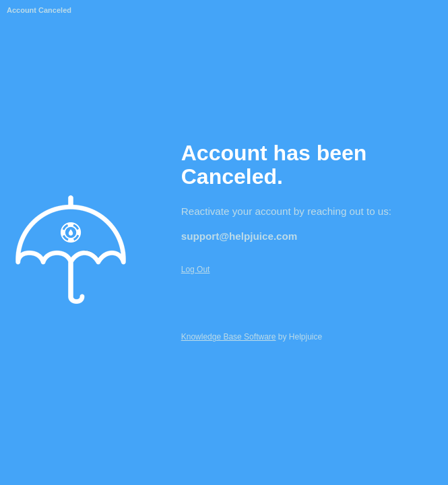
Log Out (196, 269)
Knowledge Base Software (229, 337)
